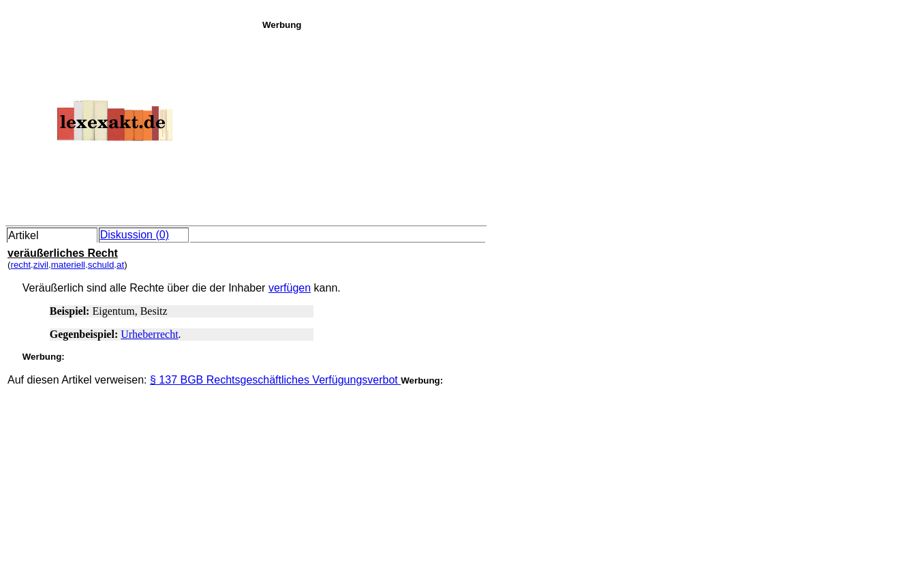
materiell (68, 265)
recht (20, 265)
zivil (41, 265)
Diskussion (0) (135, 235)
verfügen (290, 288)
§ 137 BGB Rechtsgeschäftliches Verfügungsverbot (275, 380)
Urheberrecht (149, 334)
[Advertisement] (589, 125)
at (120, 265)
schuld (101, 265)
